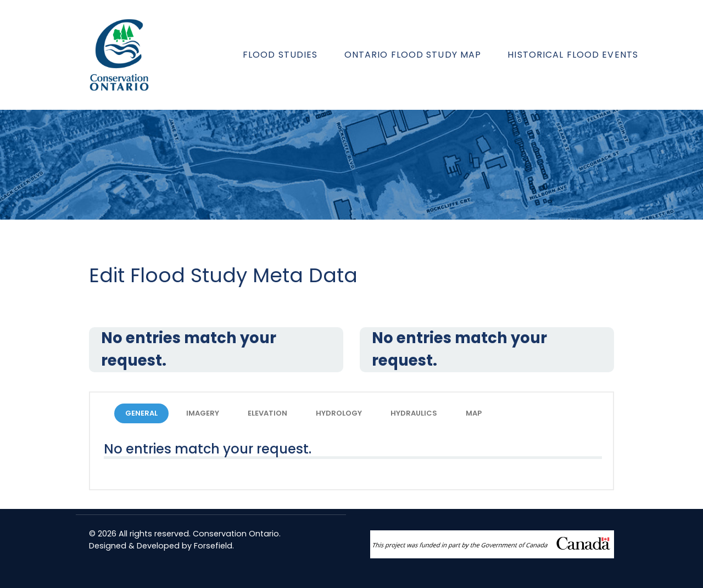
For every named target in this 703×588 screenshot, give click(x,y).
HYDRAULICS (414, 413)
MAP (474, 413)
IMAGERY (203, 413)
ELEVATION (267, 413)
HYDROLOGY (339, 413)
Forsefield (213, 546)
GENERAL (141, 413)
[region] (351, 165)
